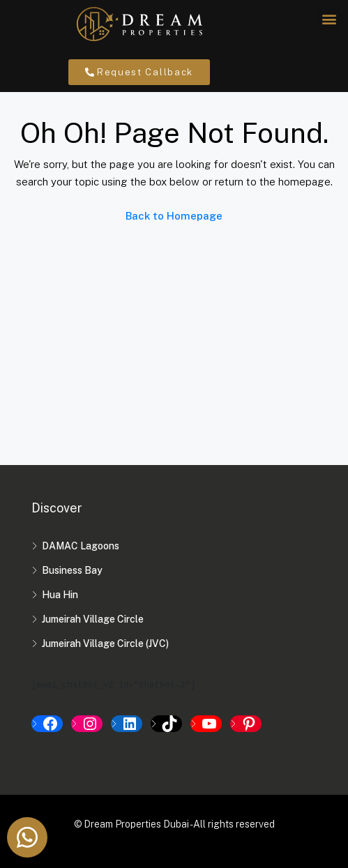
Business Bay (72, 570)
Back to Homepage (174, 216)
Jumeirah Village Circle (93, 619)
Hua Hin (60, 595)
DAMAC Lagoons (81, 546)
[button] (330, 18)
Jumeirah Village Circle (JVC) (105, 644)
